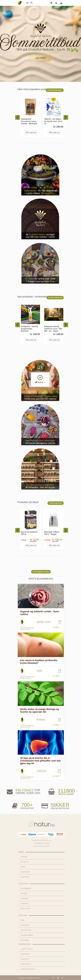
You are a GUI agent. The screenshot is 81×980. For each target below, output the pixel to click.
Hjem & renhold (26, 908)
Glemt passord (25, 954)
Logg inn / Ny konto (27, 949)
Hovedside (24, 857)
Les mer (56, 627)
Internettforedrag (26, 930)
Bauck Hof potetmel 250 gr (29, 533)
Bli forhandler (25, 940)
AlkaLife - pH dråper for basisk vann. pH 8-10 (53, 121)
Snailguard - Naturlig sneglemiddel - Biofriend (29, 329)
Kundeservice (25, 959)
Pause (78, 38)
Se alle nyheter (25, 872)
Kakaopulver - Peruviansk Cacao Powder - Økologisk (29, 121)
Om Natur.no (25, 862)
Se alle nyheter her (55, 298)
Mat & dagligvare (26, 888)
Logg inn (56, 4)
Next (77, 51)
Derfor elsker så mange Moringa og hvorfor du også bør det (40, 710)
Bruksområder (25, 925)
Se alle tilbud (25, 877)
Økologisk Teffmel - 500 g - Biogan (52, 533)
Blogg (23, 920)
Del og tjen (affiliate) (27, 935)
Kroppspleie (24, 903)
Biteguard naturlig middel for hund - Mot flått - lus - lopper (53, 329)
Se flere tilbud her (56, 503)
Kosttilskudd (25, 898)
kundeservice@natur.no (42, 840)
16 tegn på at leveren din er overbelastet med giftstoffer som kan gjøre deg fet (40, 761)
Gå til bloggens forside (41, 572)
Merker (23, 867)
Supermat (24, 893)
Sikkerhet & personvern (28, 969)
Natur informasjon (27, 628)
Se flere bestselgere (55, 90)
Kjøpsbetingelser (26, 964)
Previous (72, 51)
